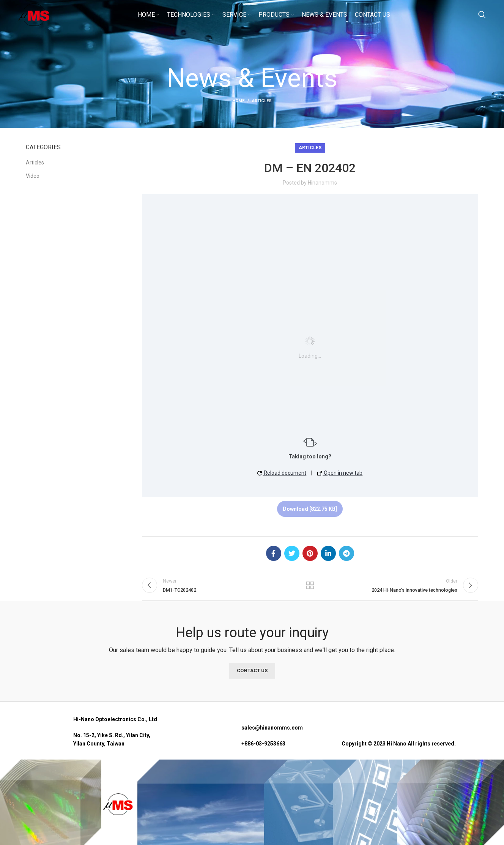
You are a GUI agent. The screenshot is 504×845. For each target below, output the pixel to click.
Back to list (310, 588)
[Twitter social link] (292, 553)
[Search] (482, 20)
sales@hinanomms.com (272, 733)
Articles (262, 101)
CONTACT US (252, 675)
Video (33, 176)
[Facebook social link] (274, 553)
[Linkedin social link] (328, 553)
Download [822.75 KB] (310, 509)
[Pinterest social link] (310, 553)
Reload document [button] (282, 473)
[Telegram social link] (346, 553)
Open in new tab (340, 473)
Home (238, 101)
